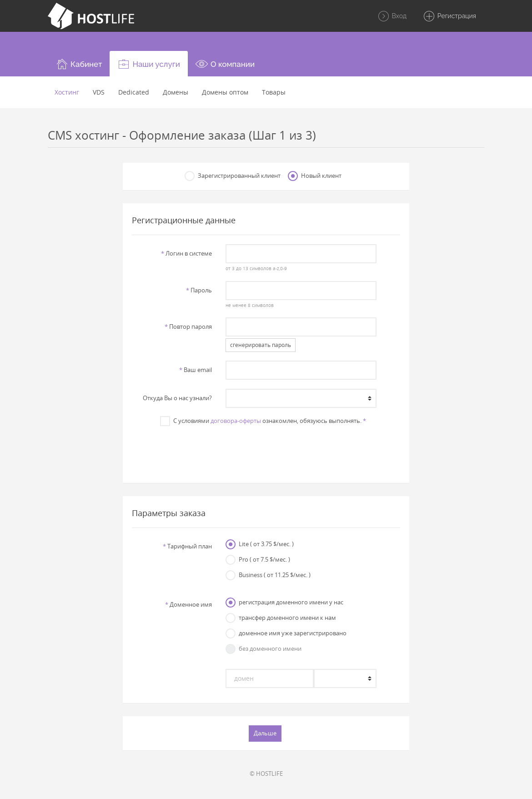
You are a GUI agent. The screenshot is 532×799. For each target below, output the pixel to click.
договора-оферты (236, 421)
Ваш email (196, 370)
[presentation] (266, 450)
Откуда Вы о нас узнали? (177, 398)
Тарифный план (187, 546)
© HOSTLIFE (266, 774)
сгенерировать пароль (261, 345)
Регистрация (449, 16)
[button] (79, 64)
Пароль (199, 290)
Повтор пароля (188, 327)
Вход (392, 16)
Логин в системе (186, 253)
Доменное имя (188, 604)
